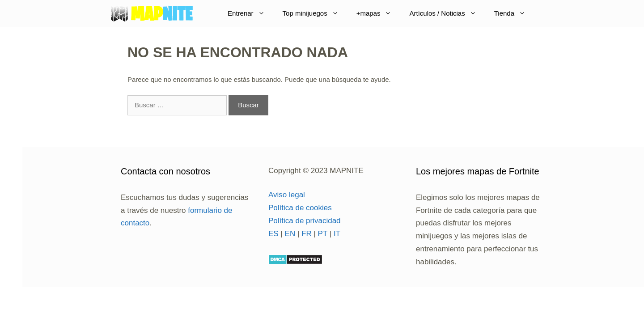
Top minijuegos (315, 13)
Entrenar (251, 13)
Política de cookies (300, 208)
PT (323, 234)
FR (307, 234)
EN (290, 234)
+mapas (379, 13)
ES (273, 234)
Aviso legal (287, 195)
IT (337, 234)
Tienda (514, 13)
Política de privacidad (305, 221)
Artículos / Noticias (447, 13)
